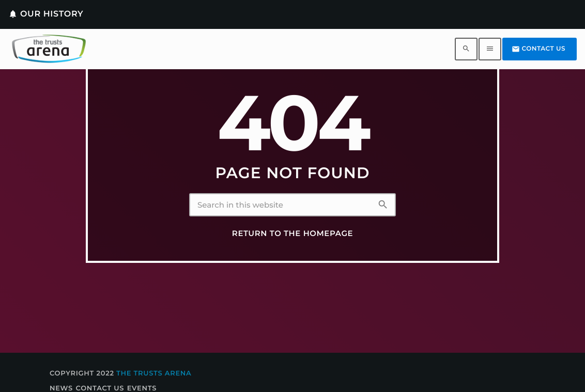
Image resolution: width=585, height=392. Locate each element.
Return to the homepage (292, 233)
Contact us (538, 49)
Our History (46, 14)
